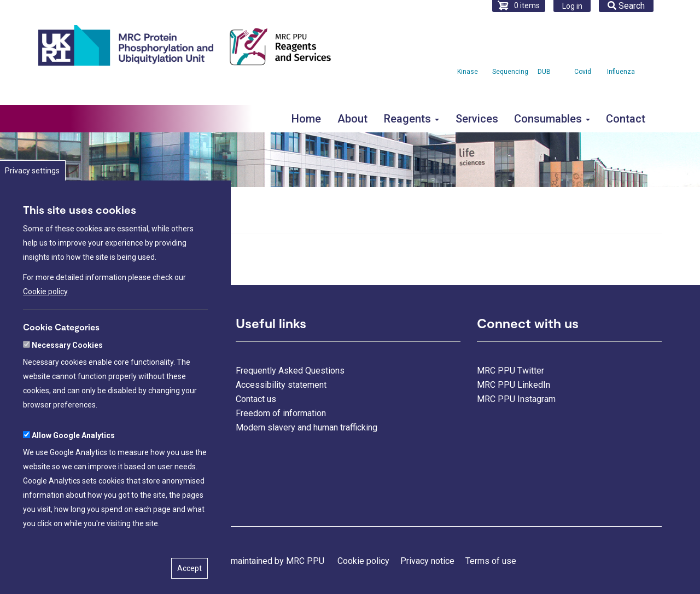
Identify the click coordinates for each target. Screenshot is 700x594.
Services (477, 119)
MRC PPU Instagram (516, 399)
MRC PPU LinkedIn (514, 385)
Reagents (412, 119)
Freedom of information (281, 413)
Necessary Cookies (67, 381)
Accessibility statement (281, 385)
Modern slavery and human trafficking (307, 427)
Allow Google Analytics (73, 471)
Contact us (256, 399)
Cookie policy (45, 328)
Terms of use (491, 561)
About (352, 119)
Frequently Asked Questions (290, 371)
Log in (572, 6)
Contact (626, 119)
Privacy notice (427, 561)
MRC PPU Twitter (511, 371)
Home (306, 119)
